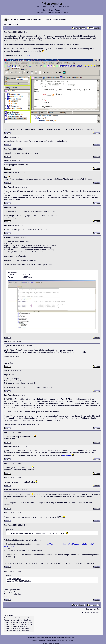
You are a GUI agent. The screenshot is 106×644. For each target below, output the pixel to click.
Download (41, 637)
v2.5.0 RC (27, 55)
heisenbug (66, 455)
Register (58, 10)
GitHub (64, 641)
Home (45, 10)
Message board (70, 637)
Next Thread (95, 612)
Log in (66, 12)
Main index (32, 637)
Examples (60, 637)
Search (51, 10)
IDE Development (23, 19)
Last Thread (85, 612)
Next (17, 24)
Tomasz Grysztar (51, 641)
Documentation (51, 637)
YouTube (70, 641)
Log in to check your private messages (49, 12)
